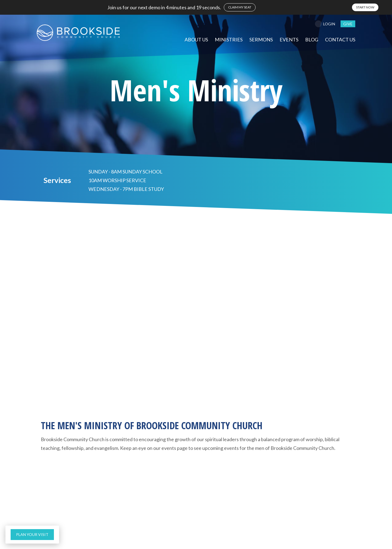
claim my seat (240, 7)
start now (365, 7)
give (348, 24)
